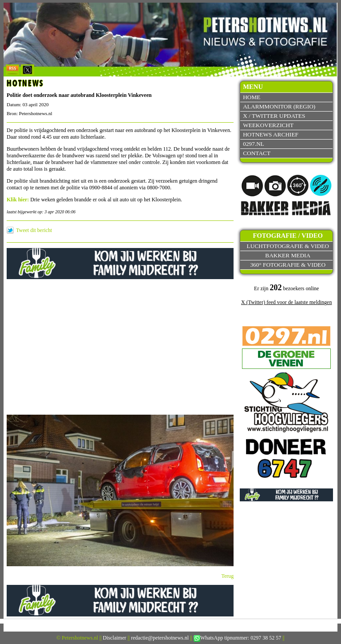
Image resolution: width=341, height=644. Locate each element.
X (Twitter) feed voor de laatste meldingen (286, 302)
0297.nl (254, 144)
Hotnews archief (271, 134)
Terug (228, 576)
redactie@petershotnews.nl (160, 638)
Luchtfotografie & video (288, 246)
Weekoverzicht (268, 125)
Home (252, 97)
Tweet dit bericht (34, 230)
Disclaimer (115, 638)
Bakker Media (288, 255)
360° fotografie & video (288, 265)
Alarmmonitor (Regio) (279, 106)
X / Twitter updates (274, 116)
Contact (257, 153)
